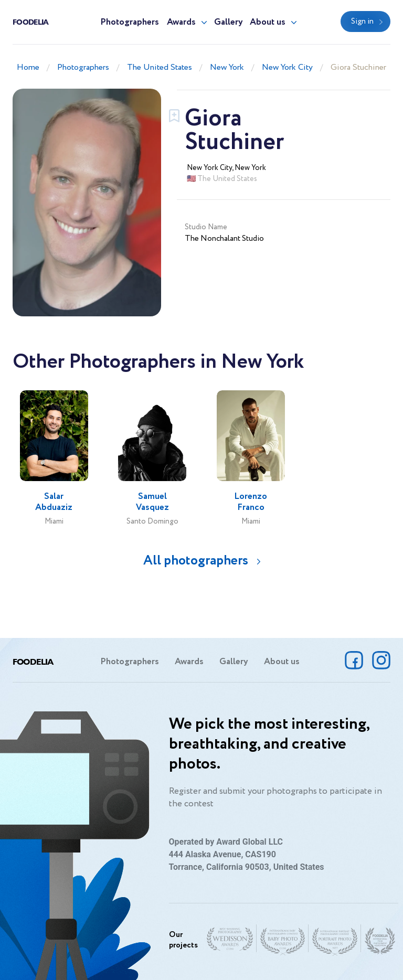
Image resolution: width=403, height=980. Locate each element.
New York (227, 67)
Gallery (229, 22)
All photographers (196, 561)
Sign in (362, 22)
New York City (287, 67)
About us (268, 22)
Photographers (130, 22)
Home (28, 67)
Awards (181, 22)
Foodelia (30, 22)
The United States (160, 67)
